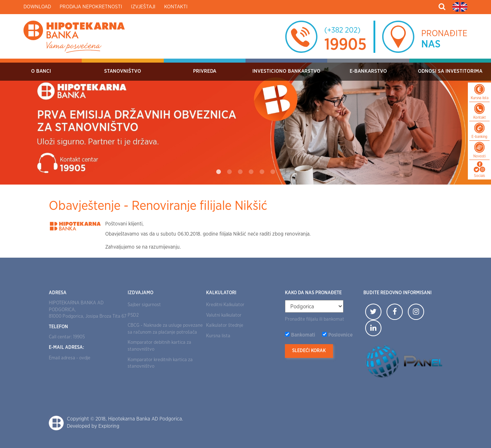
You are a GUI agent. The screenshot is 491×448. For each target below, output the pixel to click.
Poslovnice (340, 335)
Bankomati (303, 335)
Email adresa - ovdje (70, 358)
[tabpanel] (245, 122)
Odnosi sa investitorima (450, 71)
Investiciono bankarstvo (286, 71)
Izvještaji (143, 7)
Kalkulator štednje (225, 326)
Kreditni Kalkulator (225, 305)
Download (37, 7)
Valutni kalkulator (224, 315)
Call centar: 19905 (67, 337)
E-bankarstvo (368, 71)
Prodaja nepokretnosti (91, 7)
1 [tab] (218, 172)
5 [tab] (262, 172)
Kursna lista (218, 336)
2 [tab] (229, 172)
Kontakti (176, 7)
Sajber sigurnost (144, 305)
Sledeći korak (309, 351)
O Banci (41, 71)
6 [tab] (273, 172)
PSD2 (133, 315)
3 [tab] (240, 172)
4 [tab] (251, 172)
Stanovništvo (123, 71)
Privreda (205, 71)
